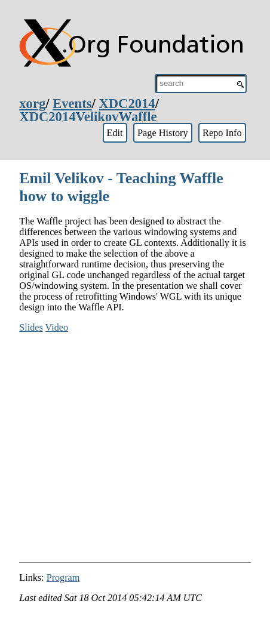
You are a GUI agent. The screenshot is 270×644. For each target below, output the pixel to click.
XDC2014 (127, 104)
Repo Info (222, 133)
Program (63, 577)
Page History (163, 133)
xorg (32, 104)
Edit (114, 133)
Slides (31, 327)
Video (57, 327)
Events (72, 104)
